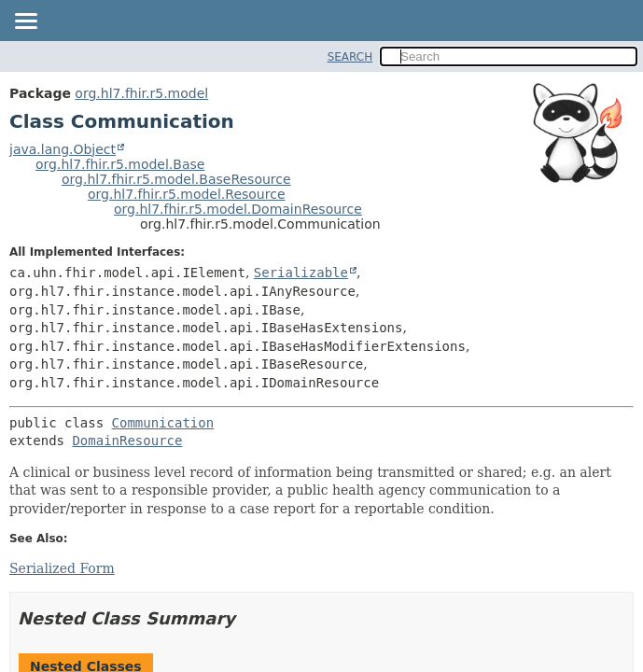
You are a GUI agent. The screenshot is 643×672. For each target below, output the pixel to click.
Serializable (301, 273)
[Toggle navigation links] (25, 22)
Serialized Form (62, 568)
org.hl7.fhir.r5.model (141, 93)
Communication (163, 423)
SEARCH (350, 57)
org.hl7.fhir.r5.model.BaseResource (176, 179)
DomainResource (127, 441)
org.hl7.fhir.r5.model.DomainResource (238, 209)
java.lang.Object (63, 149)
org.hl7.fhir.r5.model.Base (120, 164)
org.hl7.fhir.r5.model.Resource (187, 194)
